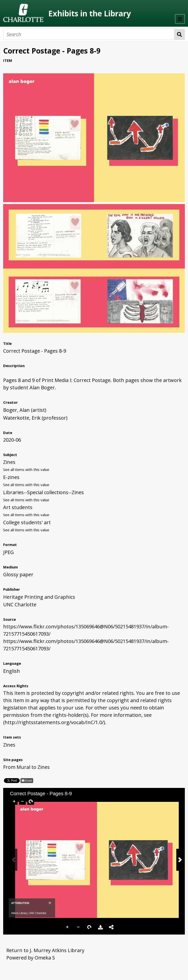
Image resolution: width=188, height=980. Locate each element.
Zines (9, 462)
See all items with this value (26, 469)
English (12, 671)
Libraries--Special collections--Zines (44, 492)
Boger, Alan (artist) (25, 410)
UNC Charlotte (20, 604)
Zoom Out (79, 927)
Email (28, 781)
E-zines (11, 477)
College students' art (27, 522)
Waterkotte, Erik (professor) (35, 418)
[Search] (89, 34)
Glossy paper (18, 574)
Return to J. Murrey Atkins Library (45, 950)
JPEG (9, 552)
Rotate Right (89, 927)
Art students (18, 507)
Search (180, 34)
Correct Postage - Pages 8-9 (35, 351)
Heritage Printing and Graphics (39, 597)
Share (111, 927)
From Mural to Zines (26, 767)
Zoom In (68, 927)
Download (100, 927)
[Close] (50, 903)
